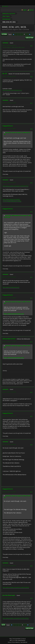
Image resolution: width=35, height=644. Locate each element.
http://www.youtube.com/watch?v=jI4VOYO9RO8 (16, 587)
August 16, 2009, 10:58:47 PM (9, 566)
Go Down (4, 34)
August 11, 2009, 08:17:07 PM (9, 76)
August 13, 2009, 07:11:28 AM (9, 342)
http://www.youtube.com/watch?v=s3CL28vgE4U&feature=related (12, 200)
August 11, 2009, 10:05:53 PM (9, 212)
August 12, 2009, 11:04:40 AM (9, 298)
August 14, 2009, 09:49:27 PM (9, 416)
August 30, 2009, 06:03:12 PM (9, 598)
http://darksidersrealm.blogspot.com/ (12, 90)
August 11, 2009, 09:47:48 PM (9, 129)
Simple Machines (22, 640)
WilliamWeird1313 (9, 339)
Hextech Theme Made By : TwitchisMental (17, 642)
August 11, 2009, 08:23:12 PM (9, 103)
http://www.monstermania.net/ (11, 287)
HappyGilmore (8, 126)
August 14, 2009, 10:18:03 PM (9, 444)
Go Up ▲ (24, 639)
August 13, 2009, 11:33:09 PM (9, 392)
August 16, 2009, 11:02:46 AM (9, 492)
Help (10, 639)
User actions (30, 38)
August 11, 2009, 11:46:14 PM (9, 277)
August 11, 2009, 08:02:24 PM (9, 46)
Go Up (3, 625)
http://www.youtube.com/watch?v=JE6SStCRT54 (16, 186)
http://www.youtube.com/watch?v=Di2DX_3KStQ (16, 618)
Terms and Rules (17, 639)
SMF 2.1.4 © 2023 (14, 640)
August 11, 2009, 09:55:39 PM (9, 183)
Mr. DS (5, 74)
